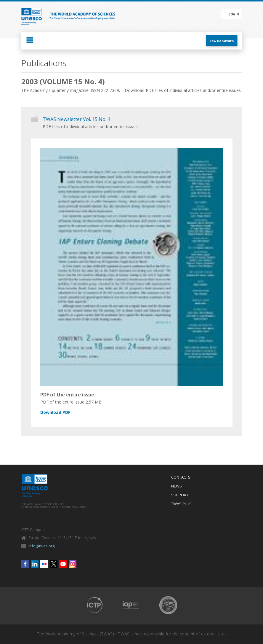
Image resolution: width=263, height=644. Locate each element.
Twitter (54, 564)
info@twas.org (41, 546)
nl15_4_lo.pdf (128, 412)
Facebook (25, 564)
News (177, 486)
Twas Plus (181, 504)
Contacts (181, 477)
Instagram (73, 564)
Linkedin (35, 564)
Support (180, 495)
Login (234, 14)
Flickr (44, 564)
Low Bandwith (222, 41)
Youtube (63, 564)
